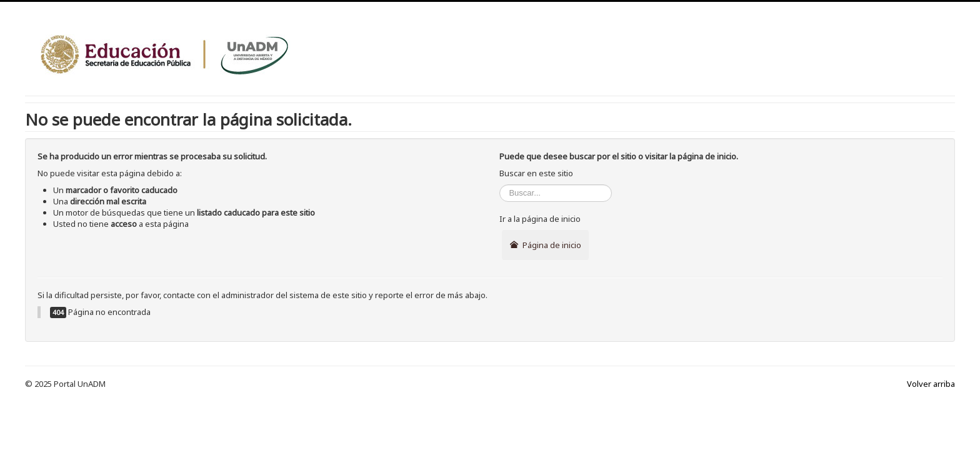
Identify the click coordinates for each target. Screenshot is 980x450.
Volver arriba (931, 384)
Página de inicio (545, 245)
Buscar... (500, 185)
